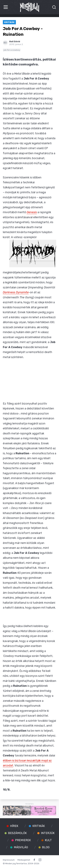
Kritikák (9, 22)
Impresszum (9, 860)
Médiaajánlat (24, 860)
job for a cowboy (12, 50)
